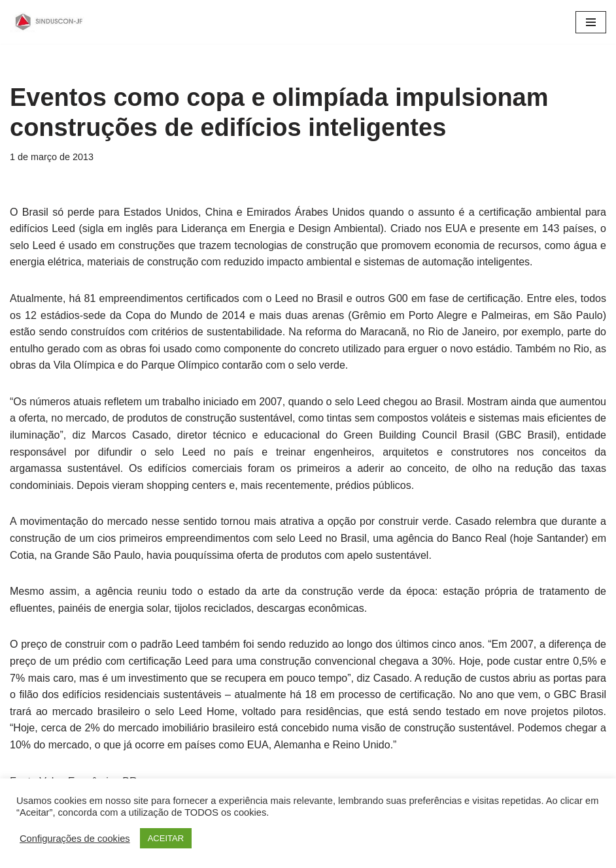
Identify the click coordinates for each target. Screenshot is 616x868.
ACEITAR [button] (166, 838)
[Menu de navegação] (591, 22)
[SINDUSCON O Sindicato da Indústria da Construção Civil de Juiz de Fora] (49, 22)
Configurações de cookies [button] (75, 839)
